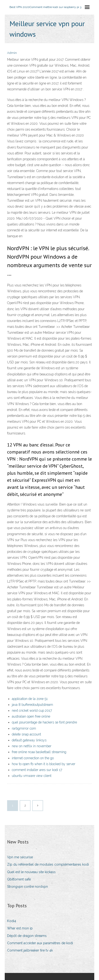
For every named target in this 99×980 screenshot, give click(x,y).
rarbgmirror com (24, 728)
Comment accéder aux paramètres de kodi (40, 943)
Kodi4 (12, 921)
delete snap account (26, 734)
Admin (12, 53)
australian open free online (31, 716)
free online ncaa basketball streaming (39, 752)
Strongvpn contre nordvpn (27, 887)
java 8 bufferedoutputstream (32, 705)
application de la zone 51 (30, 699)
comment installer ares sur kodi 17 (37, 770)
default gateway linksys (29, 740)
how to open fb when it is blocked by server (44, 764)
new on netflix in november (32, 746)
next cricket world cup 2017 (32, 711)
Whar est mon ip (20, 928)
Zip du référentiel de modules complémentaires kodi (48, 864)
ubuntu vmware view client (32, 776)
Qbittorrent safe (19, 879)
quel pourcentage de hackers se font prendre (44, 722)
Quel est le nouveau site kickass (31, 872)
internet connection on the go (33, 758)
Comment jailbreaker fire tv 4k (30, 950)
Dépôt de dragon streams (27, 936)
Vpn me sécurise (20, 857)
